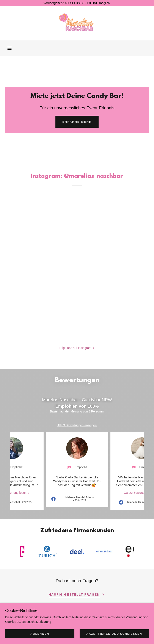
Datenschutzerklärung (36, 622)
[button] (9, 48)
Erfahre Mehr (77, 122)
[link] (77, 23)
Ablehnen (40, 634)
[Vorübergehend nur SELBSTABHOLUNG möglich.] (77, 3)
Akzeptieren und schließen (114, 634)
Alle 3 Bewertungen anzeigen (77, 425)
